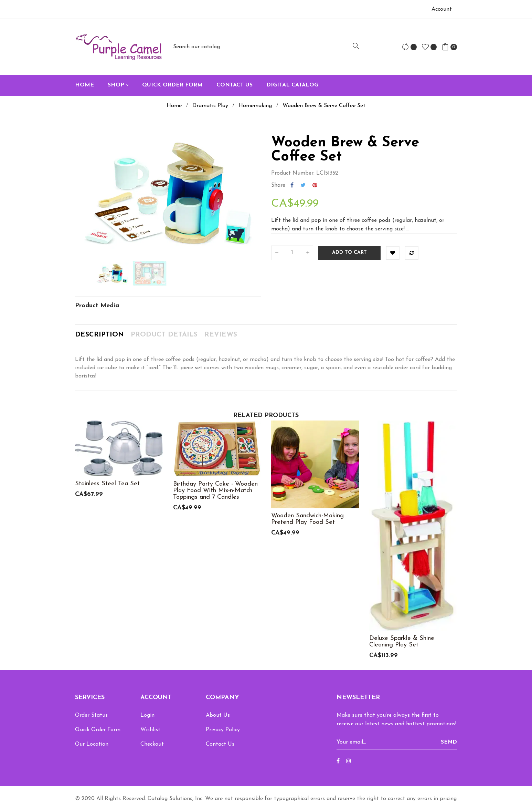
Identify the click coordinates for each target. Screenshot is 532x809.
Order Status (91, 715)
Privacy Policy (223, 730)
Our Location (92, 744)
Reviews (221, 335)
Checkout (152, 744)
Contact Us (220, 744)
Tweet (303, 185)
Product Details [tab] (164, 335)
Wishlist (150, 730)
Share (292, 185)
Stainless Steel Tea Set (107, 484)
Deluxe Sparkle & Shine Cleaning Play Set (402, 642)
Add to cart (349, 253)
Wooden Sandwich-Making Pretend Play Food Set (307, 519)
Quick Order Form (98, 730)
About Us (218, 715)
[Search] (266, 47)
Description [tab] (99, 335)
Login (147, 715)
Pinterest (315, 185)
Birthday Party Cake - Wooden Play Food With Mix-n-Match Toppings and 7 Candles (215, 491)
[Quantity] (292, 253)
